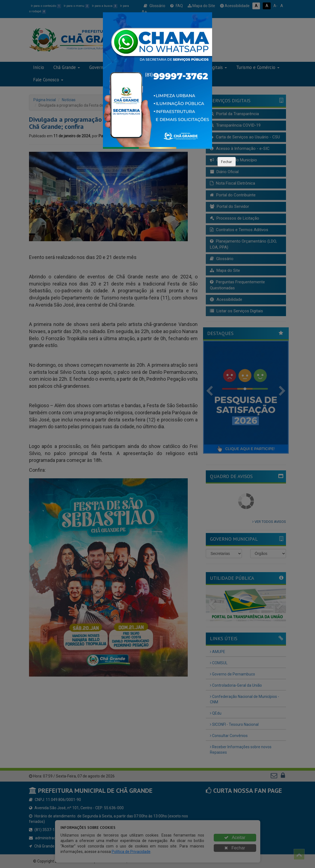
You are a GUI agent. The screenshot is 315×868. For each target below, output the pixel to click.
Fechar (227, 162)
